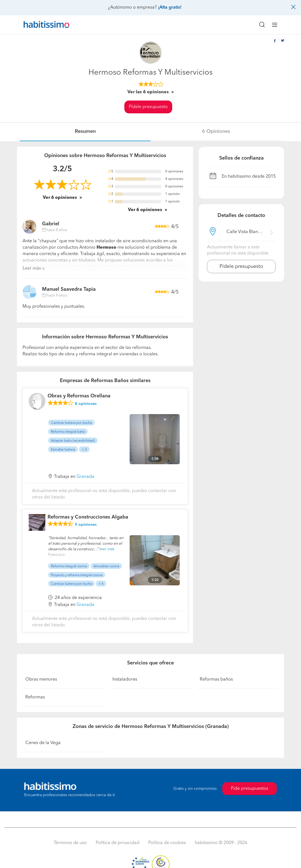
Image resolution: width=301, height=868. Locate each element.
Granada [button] (85, 477)
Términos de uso (70, 843)
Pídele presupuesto (148, 107)
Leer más (32, 268)
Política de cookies (167, 843)
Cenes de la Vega (43, 743)
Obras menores (41, 679)
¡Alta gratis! (170, 8)
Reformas (35, 697)
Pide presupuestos (250, 789)
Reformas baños (216, 679)
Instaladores (125, 679)
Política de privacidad (118, 843)
